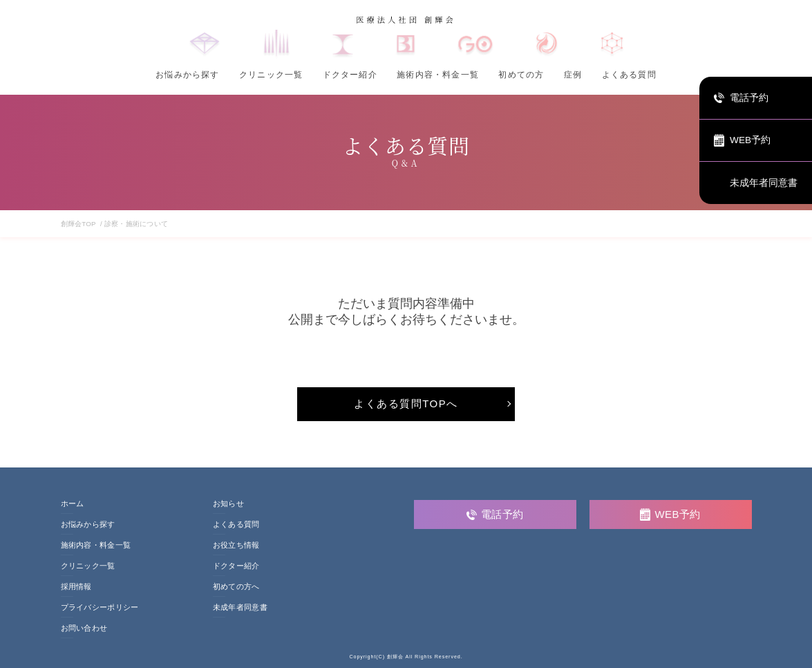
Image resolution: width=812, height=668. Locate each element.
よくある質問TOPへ (406, 403)
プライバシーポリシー (100, 607)
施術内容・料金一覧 (438, 74)
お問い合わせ (84, 628)
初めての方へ (236, 587)
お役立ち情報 (236, 545)
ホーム (73, 504)
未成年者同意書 (240, 607)
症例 (573, 74)
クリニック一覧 (271, 74)
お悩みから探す (187, 74)
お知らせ (228, 504)
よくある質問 (629, 74)
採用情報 (76, 587)
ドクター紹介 (350, 74)
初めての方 (521, 74)
